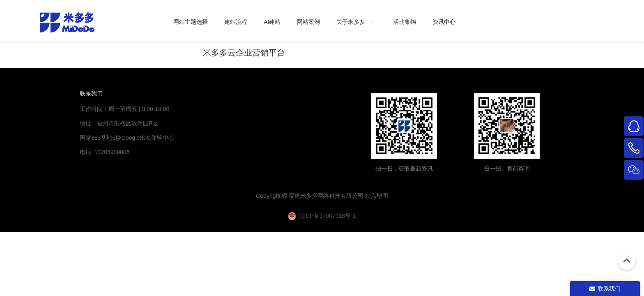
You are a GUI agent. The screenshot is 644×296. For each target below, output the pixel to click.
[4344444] (507, 126)
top (627, 261)
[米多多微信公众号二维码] (404, 126)
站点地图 (377, 196)
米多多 (309, 196)
